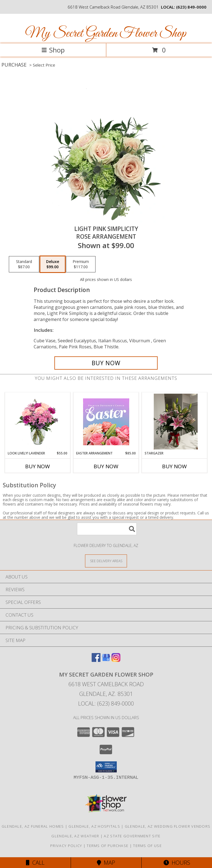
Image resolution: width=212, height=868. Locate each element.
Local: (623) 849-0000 (106, 703)
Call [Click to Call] (35, 863)
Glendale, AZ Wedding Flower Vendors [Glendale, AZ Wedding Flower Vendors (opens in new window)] (168, 826)
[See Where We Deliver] (106, 561)
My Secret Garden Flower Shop (106, 34)
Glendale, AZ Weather (75, 836)
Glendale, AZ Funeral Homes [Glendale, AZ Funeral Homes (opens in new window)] (33, 826)
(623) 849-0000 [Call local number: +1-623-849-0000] (191, 7)
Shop (53, 50)
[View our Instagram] (116, 660)
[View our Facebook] (96, 660)
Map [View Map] (106, 863)
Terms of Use (147, 846)
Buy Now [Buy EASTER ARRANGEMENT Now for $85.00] (106, 466)
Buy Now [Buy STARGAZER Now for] (174, 466)
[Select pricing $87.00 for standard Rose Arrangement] (24, 264)
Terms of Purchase (108, 846)
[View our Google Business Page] (106, 660)
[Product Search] (107, 529)
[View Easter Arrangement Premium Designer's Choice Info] (106, 422)
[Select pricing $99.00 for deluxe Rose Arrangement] (53, 264)
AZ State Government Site (132, 836)
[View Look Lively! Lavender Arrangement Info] (38, 422)
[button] (106, 767)
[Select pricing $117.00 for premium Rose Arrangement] (81, 264)
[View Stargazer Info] (175, 422)
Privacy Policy (66, 846)
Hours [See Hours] (177, 863)
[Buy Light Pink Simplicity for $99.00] (106, 363)
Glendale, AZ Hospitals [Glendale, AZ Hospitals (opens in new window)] (94, 826)
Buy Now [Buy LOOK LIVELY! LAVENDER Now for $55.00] (38, 466)
